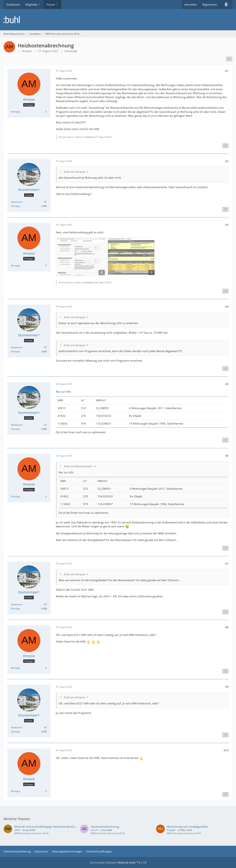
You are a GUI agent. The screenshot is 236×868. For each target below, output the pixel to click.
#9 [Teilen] (227, 687)
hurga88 (171, 830)
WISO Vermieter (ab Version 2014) (31, 833)
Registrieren (210, 4)
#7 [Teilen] (227, 564)
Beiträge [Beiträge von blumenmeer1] (15, 206)
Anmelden (191, 4)
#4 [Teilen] (227, 307)
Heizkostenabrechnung (105, 827)
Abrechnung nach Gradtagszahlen (188, 827)
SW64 (17, 830)
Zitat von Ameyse (74, 172)
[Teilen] (229, 59)
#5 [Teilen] (227, 384)
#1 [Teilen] (227, 71)
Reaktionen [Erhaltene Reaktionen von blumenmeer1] (17, 202)
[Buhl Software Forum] (118, 20)
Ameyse (27, 51)
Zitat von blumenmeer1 (78, 466)
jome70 (94, 830)
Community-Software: (118, 862)
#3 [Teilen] (227, 225)
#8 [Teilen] (227, 627)
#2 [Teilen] (227, 161)
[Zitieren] (225, 146)
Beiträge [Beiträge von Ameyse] (15, 112)
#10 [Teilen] (226, 750)
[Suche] (226, 4)
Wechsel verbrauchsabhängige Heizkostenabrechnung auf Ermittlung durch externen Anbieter (72, 827)
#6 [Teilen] (227, 456)
